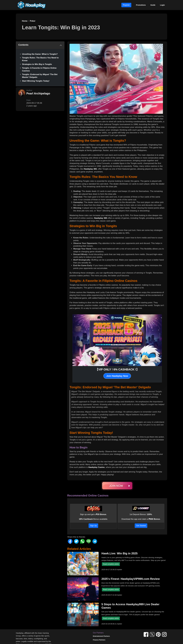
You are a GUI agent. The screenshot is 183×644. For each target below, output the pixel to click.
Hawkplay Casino (97, 467)
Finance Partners (99, 640)
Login (162, 5)
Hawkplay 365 (90, 169)
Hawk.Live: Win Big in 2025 (119, 553)
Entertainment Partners (101, 636)
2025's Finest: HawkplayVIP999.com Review (131, 579)
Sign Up (93, 526)
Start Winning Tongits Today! (36, 81)
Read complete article (111, 564)
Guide (153, 5)
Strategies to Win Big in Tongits (37, 64)
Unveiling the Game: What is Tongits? (40, 54)
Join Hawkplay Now (117, 376)
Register (126, 5)
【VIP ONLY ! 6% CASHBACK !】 (117, 369)
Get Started (141, 526)
